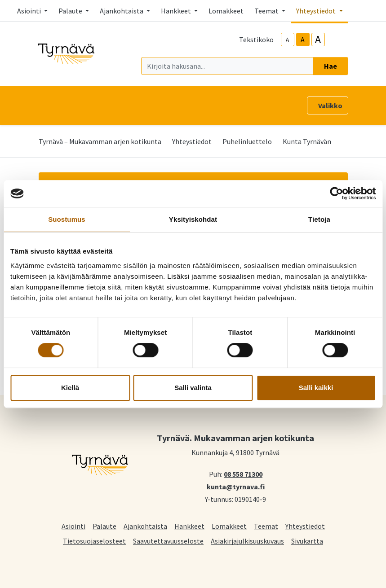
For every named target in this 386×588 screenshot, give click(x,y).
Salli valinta (193, 388)
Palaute (104, 526)
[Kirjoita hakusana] (227, 66)
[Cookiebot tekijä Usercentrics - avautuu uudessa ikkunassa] (336, 193)
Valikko (330, 105)
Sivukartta (307, 541)
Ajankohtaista (145, 526)
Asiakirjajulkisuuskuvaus (247, 541)
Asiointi (73, 526)
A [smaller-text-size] (287, 40)
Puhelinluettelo (247, 141)
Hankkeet (189, 526)
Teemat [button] (267, 11)
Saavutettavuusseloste (168, 541)
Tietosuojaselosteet (94, 541)
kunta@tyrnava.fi (236, 486)
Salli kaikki (316, 388)
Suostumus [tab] (67, 219)
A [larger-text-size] (318, 39)
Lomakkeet (226, 11)
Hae (331, 66)
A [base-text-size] (303, 39)
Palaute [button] (71, 11)
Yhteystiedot (192, 141)
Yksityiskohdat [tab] (193, 219)
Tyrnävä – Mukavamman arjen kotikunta (100, 141)
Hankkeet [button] (177, 11)
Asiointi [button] (30, 11)
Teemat (266, 526)
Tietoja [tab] (319, 219)
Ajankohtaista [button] (122, 11)
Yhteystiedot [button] (317, 11)
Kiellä (70, 388)
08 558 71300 (243, 474)
